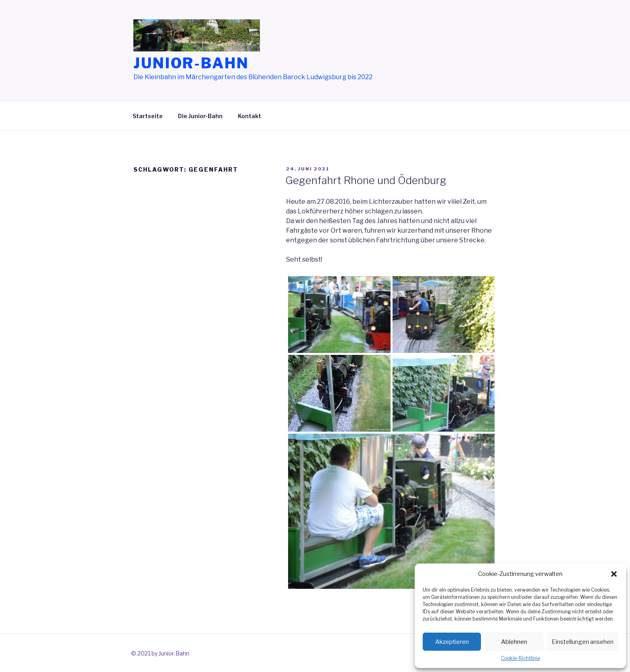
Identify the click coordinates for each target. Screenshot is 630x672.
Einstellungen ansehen (583, 642)
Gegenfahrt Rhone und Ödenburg (366, 180)
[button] (614, 574)
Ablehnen (514, 642)
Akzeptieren (452, 642)
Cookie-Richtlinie (521, 658)
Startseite (148, 116)
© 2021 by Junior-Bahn (160, 653)
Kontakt (250, 116)
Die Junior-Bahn (200, 116)
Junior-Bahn (191, 63)
